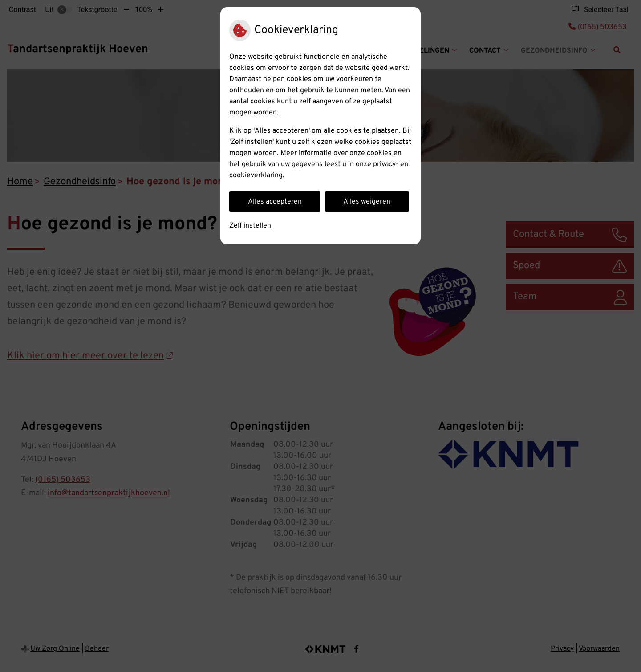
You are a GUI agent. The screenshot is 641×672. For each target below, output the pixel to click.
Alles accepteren (275, 202)
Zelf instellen (250, 226)
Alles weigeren (367, 202)
